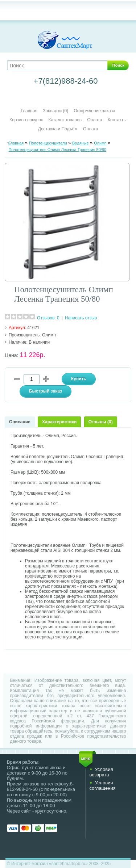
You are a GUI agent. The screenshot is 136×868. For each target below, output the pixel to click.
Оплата (94, 120)
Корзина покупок (26, 120)
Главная (29, 111)
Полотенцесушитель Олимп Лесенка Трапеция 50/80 (57, 150)
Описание (20, 422)
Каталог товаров (65, 120)
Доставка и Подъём (58, 129)
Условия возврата (101, 772)
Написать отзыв (81, 318)
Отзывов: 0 (48, 318)
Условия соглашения (102, 785)
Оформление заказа (95, 111)
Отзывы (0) (101, 422)
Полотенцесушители (48, 143)
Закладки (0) (55, 111)
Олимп (100, 143)
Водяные (81, 143)
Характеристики (59, 422)
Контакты (117, 120)
